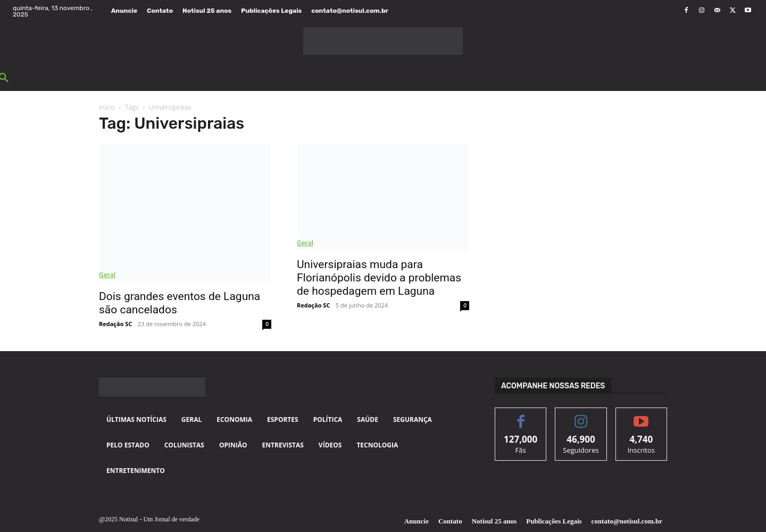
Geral (107, 275)
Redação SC (115, 324)
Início (107, 107)
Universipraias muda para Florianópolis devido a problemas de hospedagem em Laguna (379, 278)
